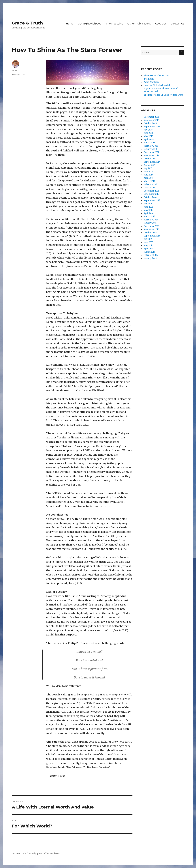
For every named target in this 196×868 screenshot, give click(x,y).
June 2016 (148, 207)
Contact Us (177, 24)
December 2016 (151, 191)
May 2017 (148, 175)
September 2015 (152, 236)
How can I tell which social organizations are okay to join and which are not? (161, 88)
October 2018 (150, 123)
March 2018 (149, 143)
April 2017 (148, 178)
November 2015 (151, 229)
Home (70, 24)
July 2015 (148, 239)
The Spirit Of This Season (156, 76)
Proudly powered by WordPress (45, 854)
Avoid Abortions (152, 82)
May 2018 (148, 136)
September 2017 (152, 162)
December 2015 (151, 226)
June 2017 (148, 172)
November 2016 (151, 194)
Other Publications (139, 24)
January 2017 (150, 188)
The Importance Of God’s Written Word (163, 95)
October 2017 (150, 159)
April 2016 (149, 213)
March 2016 (149, 217)
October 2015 (150, 233)
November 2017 (151, 156)
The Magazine (114, 24)
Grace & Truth (27, 23)
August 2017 (150, 165)
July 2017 (148, 168)
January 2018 (150, 149)
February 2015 (151, 255)
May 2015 (148, 245)
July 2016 (148, 204)
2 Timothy (149, 79)
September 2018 (152, 127)
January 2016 (150, 223)
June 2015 (148, 242)
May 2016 (148, 210)
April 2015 (149, 249)
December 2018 (151, 117)
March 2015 (149, 252)
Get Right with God (90, 24)
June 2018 (148, 133)
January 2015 (150, 258)
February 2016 (151, 220)
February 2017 (151, 184)
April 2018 (149, 139)
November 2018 (151, 120)
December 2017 (151, 152)
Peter (15, 70)
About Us (161, 24)
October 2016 (150, 197)
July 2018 (148, 130)
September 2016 (152, 200)
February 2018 (151, 146)
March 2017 (149, 181)
